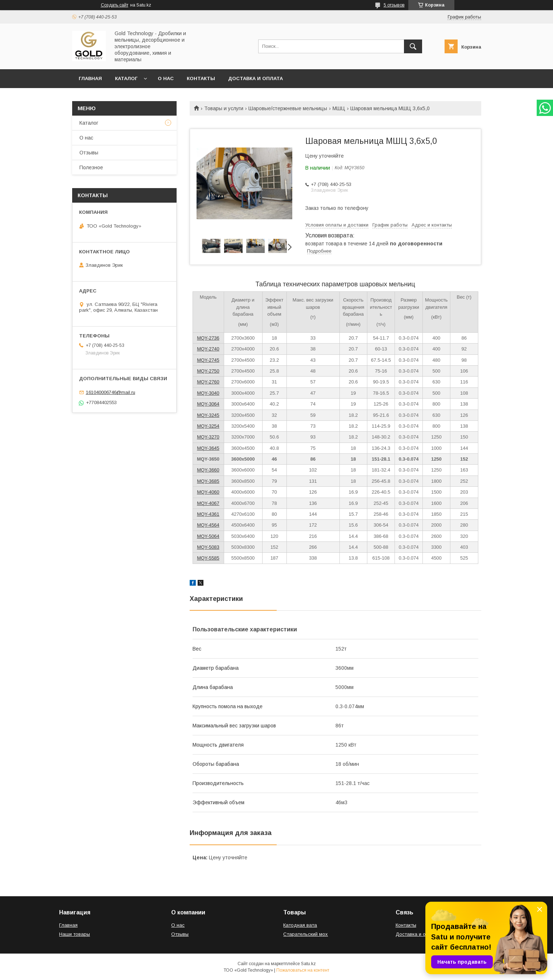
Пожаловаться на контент (303, 970)
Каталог (126, 78)
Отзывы (89, 153)
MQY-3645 (208, 448)
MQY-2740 (208, 349)
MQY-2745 (208, 360)
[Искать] (413, 46)
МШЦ (339, 108)
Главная (90, 78)
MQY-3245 (208, 415)
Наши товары (75, 934)
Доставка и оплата (255, 78)
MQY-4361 (208, 514)
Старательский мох (306, 934)
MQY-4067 (208, 503)
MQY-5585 (208, 558)
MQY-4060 (208, 492)
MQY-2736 (208, 338)
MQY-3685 (208, 481)
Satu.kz (308, 964)
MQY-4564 (208, 525)
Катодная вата (300, 925)
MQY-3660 (208, 470)
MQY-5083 (208, 547)
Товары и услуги (224, 108)
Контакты (201, 78)
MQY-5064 (208, 536)
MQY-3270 (208, 437)
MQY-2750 (208, 371)
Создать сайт (115, 5)
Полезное (91, 167)
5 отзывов (394, 5)
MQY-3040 (208, 393)
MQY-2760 (208, 382)
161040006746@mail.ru (111, 392)
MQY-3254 (208, 426)
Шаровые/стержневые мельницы (288, 108)
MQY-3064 (208, 404)
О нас (166, 78)
